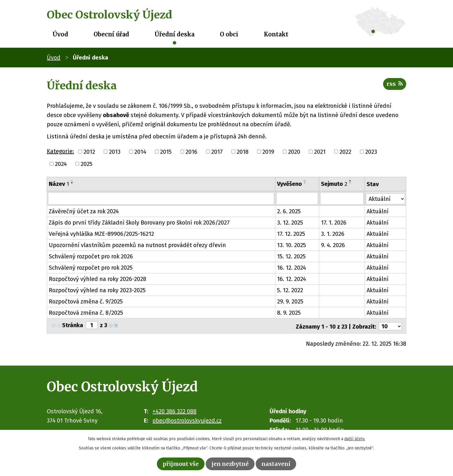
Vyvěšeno (289, 184)
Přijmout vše (180, 463)
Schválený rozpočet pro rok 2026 (91, 256)
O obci (229, 34)
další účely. (355, 438)
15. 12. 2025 (291, 256)
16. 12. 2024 (292, 267)
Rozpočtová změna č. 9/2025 (86, 301)
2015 (166, 152)
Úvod (60, 34)
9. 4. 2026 (333, 245)
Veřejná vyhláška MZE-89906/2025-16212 (101, 234)
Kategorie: (60, 151)
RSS (394, 85)
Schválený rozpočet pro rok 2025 (91, 267)
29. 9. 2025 (290, 301)
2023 (371, 152)
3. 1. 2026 (333, 234)
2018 (243, 152)
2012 (89, 152)
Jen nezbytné (231, 463)
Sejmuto (334, 184)
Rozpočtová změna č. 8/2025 (86, 312)
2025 (87, 164)
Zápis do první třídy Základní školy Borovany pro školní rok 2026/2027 (139, 222)
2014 (140, 152)
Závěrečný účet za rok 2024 (84, 211)
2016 (191, 152)
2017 (217, 152)
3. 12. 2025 (290, 222)
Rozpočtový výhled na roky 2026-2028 (98, 279)
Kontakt (276, 34)
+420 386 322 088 (174, 410)
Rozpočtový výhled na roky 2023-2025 (97, 290)
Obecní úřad (111, 34)
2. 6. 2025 (289, 211)
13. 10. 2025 (292, 245)
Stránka (73, 325)
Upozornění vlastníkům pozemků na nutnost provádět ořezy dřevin (137, 245)
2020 (294, 152)
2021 (320, 152)
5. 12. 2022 (290, 290)
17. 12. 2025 (291, 234)
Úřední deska (174, 34)
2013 (115, 152)
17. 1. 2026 (334, 222)
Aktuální (378, 211)
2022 (345, 152)
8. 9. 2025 (289, 312)
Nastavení (278, 463)
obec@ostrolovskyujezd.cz (187, 419)
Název (59, 184)
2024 (61, 164)
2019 (268, 152)
